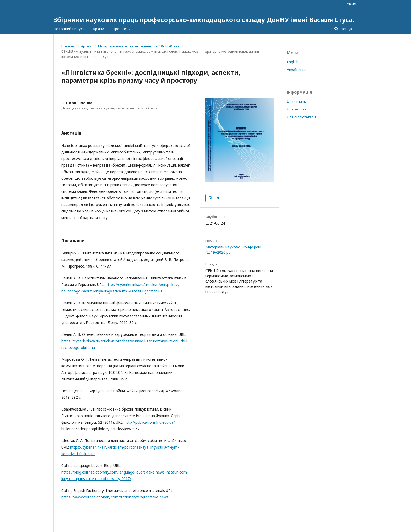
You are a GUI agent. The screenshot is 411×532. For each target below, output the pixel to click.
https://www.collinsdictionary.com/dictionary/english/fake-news (115, 497)
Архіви (98, 29)
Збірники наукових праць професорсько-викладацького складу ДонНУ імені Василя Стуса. (204, 20)
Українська (297, 70)
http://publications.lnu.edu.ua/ (150, 422)
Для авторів (297, 109)
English (293, 62)
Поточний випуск (69, 29)
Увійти (352, 4)
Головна (68, 46)
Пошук (346, 29)
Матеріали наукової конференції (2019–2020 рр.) (138, 46)
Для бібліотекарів (302, 117)
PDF (216, 198)
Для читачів (297, 101)
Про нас (120, 29)
